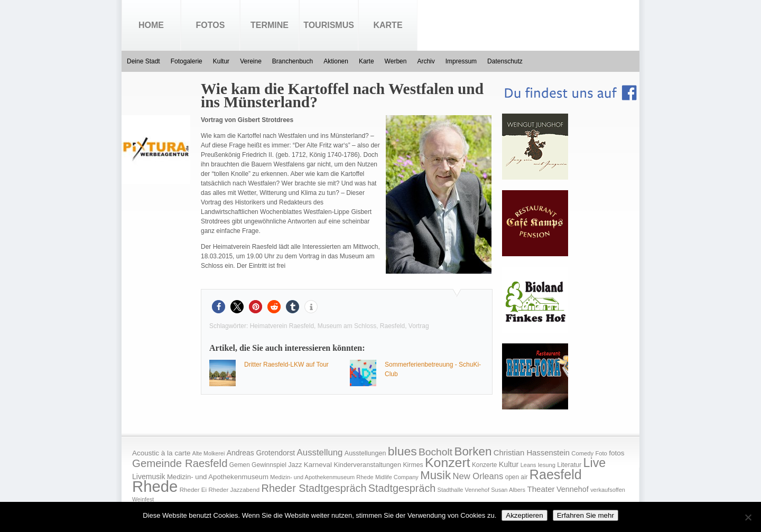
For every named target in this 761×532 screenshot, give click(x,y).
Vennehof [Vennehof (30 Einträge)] (573, 489)
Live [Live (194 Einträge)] (595, 463)
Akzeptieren (524, 515)
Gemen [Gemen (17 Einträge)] (240, 465)
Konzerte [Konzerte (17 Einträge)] (484, 465)
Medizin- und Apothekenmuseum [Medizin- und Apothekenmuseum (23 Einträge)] (218, 477)
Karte (388, 25)
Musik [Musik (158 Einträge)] (435, 475)
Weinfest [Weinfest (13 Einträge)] (143, 499)
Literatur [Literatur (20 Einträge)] (569, 465)
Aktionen (336, 61)
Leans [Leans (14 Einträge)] (528, 465)
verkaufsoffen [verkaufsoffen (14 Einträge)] (608, 490)
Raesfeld (392, 326)
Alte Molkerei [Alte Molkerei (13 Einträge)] (209, 453)
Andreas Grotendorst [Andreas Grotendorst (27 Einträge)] (261, 453)
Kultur (221, 61)
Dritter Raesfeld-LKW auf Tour (286, 365)
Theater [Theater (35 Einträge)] (541, 489)
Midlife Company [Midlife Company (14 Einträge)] (397, 477)
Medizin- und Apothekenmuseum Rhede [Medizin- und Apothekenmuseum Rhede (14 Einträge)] (322, 477)
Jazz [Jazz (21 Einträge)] (295, 465)
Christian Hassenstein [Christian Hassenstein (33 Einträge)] (532, 453)
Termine (270, 25)
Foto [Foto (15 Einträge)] (601, 453)
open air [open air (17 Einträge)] (517, 477)
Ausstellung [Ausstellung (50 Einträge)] (320, 452)
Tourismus (329, 25)
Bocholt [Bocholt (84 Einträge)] (435, 452)
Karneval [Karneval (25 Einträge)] (318, 465)
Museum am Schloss (347, 326)
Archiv (426, 61)
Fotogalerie (187, 61)
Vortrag (419, 326)
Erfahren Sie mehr (586, 515)
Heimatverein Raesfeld (282, 326)
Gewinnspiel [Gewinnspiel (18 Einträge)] (269, 465)
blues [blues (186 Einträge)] (402, 451)
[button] (219, 307)
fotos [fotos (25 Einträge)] (616, 453)
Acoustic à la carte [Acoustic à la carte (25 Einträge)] (161, 453)
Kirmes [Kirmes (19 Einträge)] (413, 465)
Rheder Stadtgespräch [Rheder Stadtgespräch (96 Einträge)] (314, 488)
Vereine (251, 61)
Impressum (461, 61)
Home (151, 25)
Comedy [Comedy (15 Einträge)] (582, 453)
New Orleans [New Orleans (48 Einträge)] (478, 476)
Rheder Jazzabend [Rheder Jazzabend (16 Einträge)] (234, 490)
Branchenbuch (293, 61)
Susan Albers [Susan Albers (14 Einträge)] (508, 490)
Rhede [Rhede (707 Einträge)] (155, 486)
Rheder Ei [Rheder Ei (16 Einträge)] (193, 490)
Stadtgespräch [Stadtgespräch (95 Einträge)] (402, 488)
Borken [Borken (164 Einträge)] (473, 451)
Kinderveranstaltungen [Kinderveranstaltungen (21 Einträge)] (367, 465)
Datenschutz (505, 61)
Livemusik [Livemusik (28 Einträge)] (149, 477)
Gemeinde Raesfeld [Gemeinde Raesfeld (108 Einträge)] (180, 463)
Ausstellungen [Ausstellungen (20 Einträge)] (365, 453)
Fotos (211, 25)
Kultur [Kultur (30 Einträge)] (509, 464)
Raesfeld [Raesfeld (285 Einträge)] (556, 474)
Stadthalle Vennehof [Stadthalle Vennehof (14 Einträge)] (463, 490)
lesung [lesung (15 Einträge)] (547, 465)
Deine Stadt (143, 61)
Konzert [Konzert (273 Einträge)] (448, 463)
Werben (396, 61)
